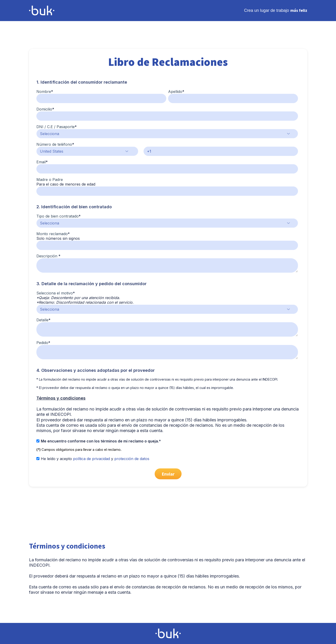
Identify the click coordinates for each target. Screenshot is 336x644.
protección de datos (132, 459)
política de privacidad (91, 459)
